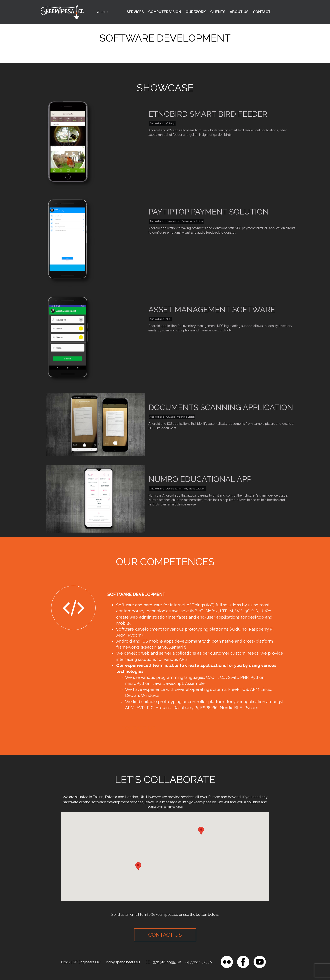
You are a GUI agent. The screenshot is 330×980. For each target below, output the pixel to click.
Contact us (138, 728)
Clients (218, 12)
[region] (58, 948)
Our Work (196, 12)
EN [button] (105, 12)
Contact (262, 12)
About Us (239, 12)
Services (135, 12)
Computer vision (165, 12)
